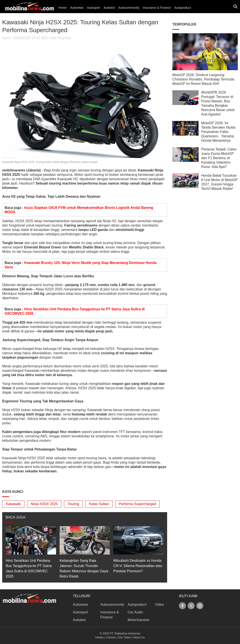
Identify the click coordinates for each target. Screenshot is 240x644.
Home (63, 8)
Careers (111, 637)
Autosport (94, 8)
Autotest (109, 8)
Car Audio (135, 612)
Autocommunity (129, 8)
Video (160, 605)
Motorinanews (139, 620)
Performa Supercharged (138, 504)
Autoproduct (183, 8)
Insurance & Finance (157, 8)
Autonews (77, 8)
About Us (139, 637)
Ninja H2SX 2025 (44, 504)
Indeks (99, 637)
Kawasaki (13, 504)
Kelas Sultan (99, 504)
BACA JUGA (15, 517)
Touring (73, 504)
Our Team (125, 637)
